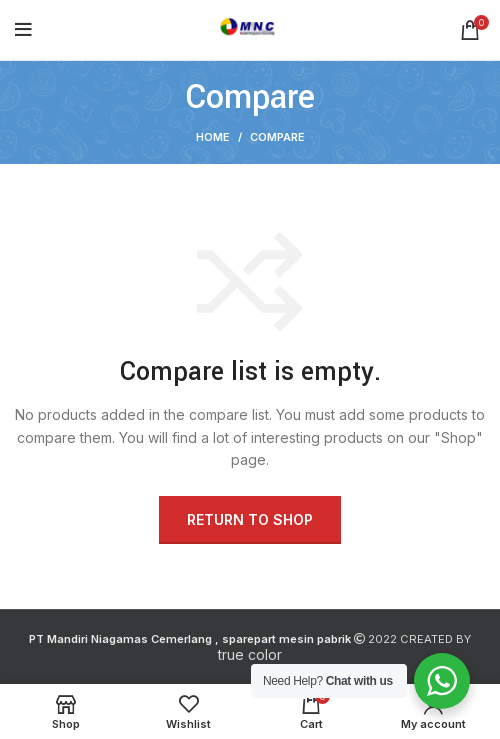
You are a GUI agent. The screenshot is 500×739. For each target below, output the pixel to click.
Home (213, 137)
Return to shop (250, 519)
